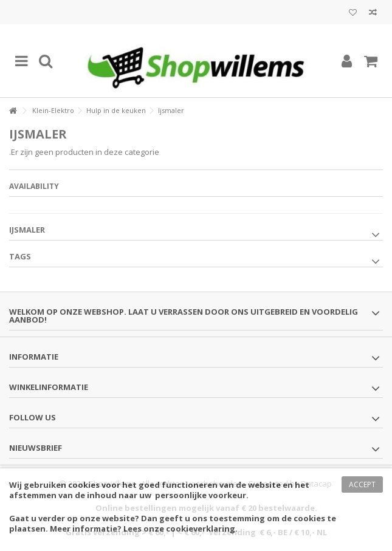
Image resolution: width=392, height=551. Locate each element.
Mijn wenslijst (353, 13)
